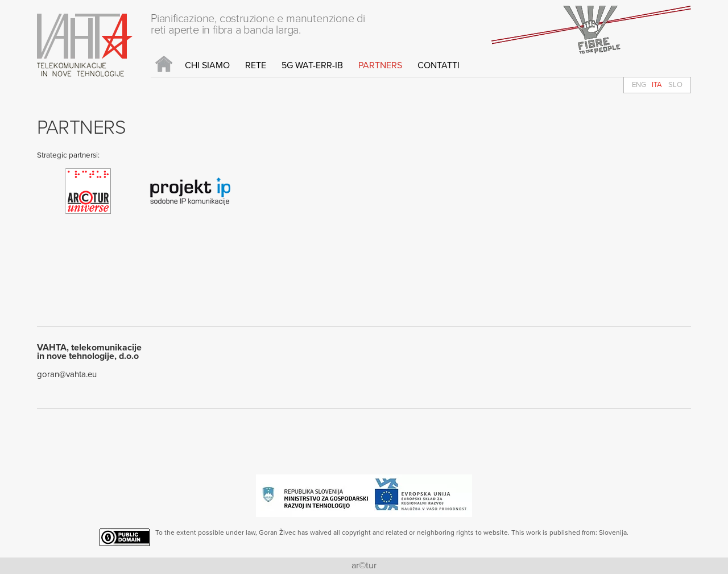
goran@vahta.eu (67, 375)
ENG (639, 85)
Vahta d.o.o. (85, 45)
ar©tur (364, 565)
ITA (657, 85)
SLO (675, 85)
